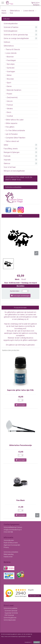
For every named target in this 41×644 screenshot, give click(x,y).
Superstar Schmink (11, 613)
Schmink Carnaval (11, 611)
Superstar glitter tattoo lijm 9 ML (20, 390)
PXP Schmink (9, 615)
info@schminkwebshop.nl (13, 530)
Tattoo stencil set (12, 141)
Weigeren (37, 642)
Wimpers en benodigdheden (14, 171)
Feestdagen (11, 60)
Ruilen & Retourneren (11, 543)
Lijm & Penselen (12, 134)
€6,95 (21, 397)
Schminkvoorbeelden (11, 552)
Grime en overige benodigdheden (16, 38)
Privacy (6, 547)
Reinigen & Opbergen (12, 152)
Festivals (7, 156)
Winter (9, 75)
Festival (10, 105)
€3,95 (21, 452)
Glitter (6, 145)
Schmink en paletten (11, 608)
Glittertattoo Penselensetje (21, 445)
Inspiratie (7, 160)
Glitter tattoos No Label (15, 120)
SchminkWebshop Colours (13, 527)
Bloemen (10, 57)
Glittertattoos (9, 46)
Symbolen (11, 68)
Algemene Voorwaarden (12, 545)
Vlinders (10, 109)
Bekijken (36, 5)
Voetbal (10, 116)
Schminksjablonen (11, 31)
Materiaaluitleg (9, 554)
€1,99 (21, 507)
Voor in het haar (10, 167)
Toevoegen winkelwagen (20, 296)
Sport (9, 83)
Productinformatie (20, 308)
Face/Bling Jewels (11, 149)
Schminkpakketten (11, 24)
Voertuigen (11, 72)
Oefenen (7, 42)
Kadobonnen (8, 557)
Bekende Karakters (14, 90)
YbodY (24, 279)
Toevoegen (20, 405)
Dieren (9, 86)
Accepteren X (28, 642)
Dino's (9, 112)
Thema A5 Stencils (13, 50)
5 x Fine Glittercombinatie (15, 131)
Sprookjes (11, 64)
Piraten (9, 94)
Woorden (10, 79)
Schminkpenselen (10, 620)
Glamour (7, 163)
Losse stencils (11, 53)
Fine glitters (10, 127)
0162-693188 (8, 532)
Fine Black (20, 500)
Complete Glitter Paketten (16, 138)
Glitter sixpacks (12, 123)
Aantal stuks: (15, 291)
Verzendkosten (9, 540)
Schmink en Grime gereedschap (16, 35)
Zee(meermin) (12, 97)
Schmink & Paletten (11, 27)
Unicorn (10, 101)
